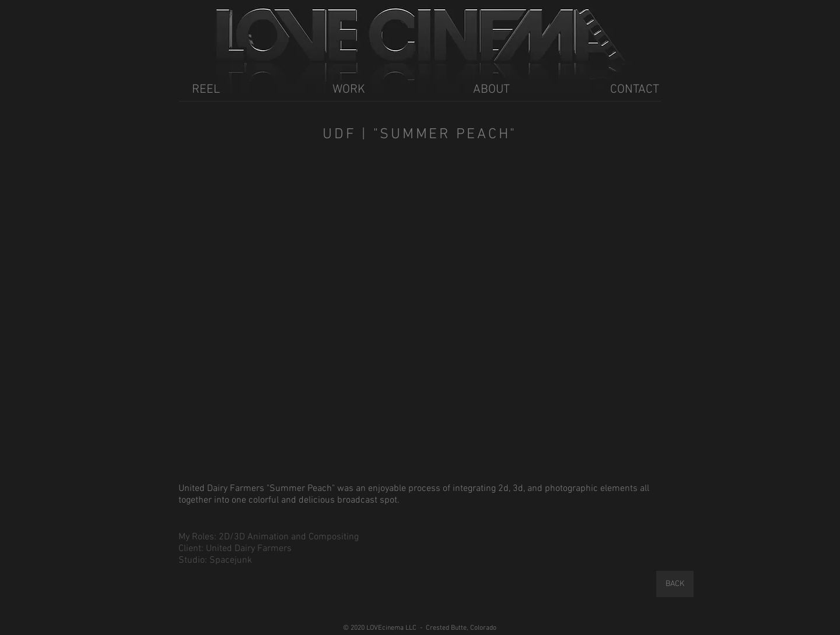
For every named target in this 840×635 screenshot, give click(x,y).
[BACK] (675, 584)
